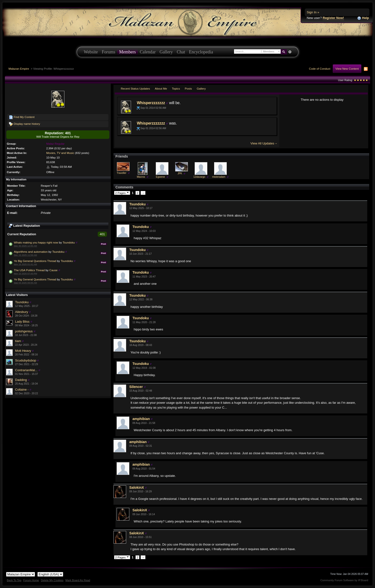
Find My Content (22, 117)
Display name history (25, 124)
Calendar (148, 52)
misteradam (219, 177)
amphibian (141, 419)
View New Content (347, 69)
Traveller (122, 173)
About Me (161, 88)
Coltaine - (22, 390)
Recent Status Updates (135, 88)
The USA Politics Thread (29, 270)
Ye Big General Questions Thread (35, 261)
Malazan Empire (19, 69)
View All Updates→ (264, 143)
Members (127, 52)
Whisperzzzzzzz (151, 103)
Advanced (290, 52)
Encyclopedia (201, 52)
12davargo (199, 177)
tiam (18, 341)
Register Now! (333, 18)
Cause (53, 270)
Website (91, 52)
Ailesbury (22, 312)
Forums (109, 52)
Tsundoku (69, 242)
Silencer (136, 387)
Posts (188, 88)
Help (363, 18)
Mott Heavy (23, 351)
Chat (181, 52)
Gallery (166, 52)
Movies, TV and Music (60, 153)
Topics (176, 88)
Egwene (160, 177)
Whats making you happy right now (36, 242)
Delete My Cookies (52, 580)
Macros (141, 177)
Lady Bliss (22, 322)
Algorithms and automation (31, 252)
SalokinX (137, 487)
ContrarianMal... (26, 370)
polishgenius (24, 331)
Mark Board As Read (78, 580)
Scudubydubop (26, 360)
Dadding (21, 380)
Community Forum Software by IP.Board (344, 580)
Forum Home (31, 580)
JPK (180, 173)
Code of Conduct (320, 69)
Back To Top (14, 580)
